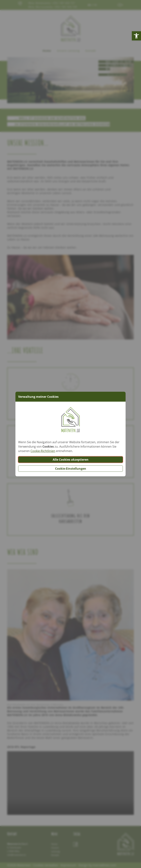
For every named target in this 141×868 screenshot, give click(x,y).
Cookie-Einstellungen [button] (71, 469)
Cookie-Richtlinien (43, 451)
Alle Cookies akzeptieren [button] (71, 460)
